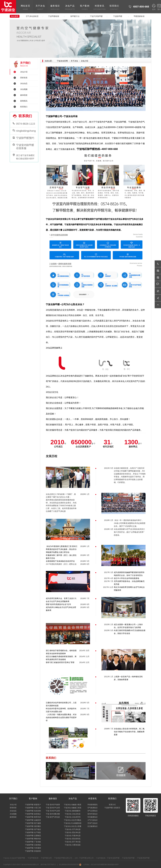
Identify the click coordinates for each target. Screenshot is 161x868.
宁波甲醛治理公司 (86, 858)
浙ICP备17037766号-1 (48, 865)
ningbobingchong (26, 131)
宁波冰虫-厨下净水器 (73, 842)
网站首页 (25, 8)
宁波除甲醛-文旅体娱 (33, 845)
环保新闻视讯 (92, 805)
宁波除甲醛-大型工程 (33, 808)
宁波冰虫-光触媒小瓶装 (73, 805)
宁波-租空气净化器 (53, 817)
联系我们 (114, 8)
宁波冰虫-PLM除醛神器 (73, 823)
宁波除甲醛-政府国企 (33, 814)
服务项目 (55, 8)
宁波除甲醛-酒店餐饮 (33, 826)
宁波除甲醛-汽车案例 (33, 848)
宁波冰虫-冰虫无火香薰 (73, 826)
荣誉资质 (24, 78)
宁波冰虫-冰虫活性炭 (73, 814)
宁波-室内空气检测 (53, 805)
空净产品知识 (92, 823)
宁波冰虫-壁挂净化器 (73, 832)
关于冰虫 (40, 8)
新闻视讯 (24, 101)
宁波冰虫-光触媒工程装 (73, 808)
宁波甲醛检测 (54, 16)
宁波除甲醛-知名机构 (33, 811)
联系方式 (112, 805)
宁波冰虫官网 (62, 61)
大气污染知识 (92, 820)
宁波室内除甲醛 (128, 858)
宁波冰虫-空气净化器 (73, 829)
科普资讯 (99, 8)
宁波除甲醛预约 (25, 138)
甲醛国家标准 (139, 16)
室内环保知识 (92, 814)
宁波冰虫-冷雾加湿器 (73, 845)
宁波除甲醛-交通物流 (33, 836)
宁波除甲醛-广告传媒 (33, 842)
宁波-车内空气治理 (53, 811)
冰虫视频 (24, 89)
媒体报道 (24, 95)
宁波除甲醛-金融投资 (33, 820)
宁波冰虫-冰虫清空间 (73, 817)
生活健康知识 (92, 826)
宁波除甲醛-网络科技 (33, 839)
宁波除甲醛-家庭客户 (33, 805)
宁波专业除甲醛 (113, 858)
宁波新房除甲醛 (143, 858)
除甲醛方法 (75, 16)
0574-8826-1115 (26, 124)
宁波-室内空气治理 (53, 808)
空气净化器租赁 (32, 16)
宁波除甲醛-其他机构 (33, 851)
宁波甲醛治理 (46, 858)
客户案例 (85, 8)
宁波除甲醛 (118, 16)
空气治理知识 (92, 811)
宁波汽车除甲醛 (96, 16)
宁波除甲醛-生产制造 (33, 832)
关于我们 (13, 799)
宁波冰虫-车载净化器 (73, 836)
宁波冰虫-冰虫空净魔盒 (73, 820)
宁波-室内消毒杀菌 (53, 814)
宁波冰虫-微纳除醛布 (73, 811)
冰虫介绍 (24, 72)
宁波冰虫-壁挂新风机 (73, 839)
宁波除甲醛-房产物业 (33, 829)
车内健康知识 (92, 817)
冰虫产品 (70, 8)
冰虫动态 (24, 83)
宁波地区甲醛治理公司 (63, 858)
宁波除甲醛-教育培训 (33, 817)
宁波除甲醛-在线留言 (112, 808)
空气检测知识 (92, 808)
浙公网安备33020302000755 (70, 865)
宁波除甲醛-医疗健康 (33, 823)
